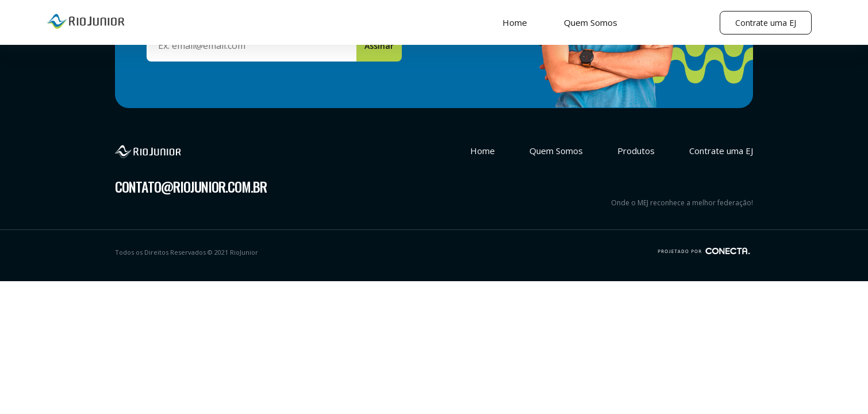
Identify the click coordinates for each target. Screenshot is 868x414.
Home (515, 22)
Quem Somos (591, 22)
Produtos (636, 151)
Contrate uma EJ (766, 23)
